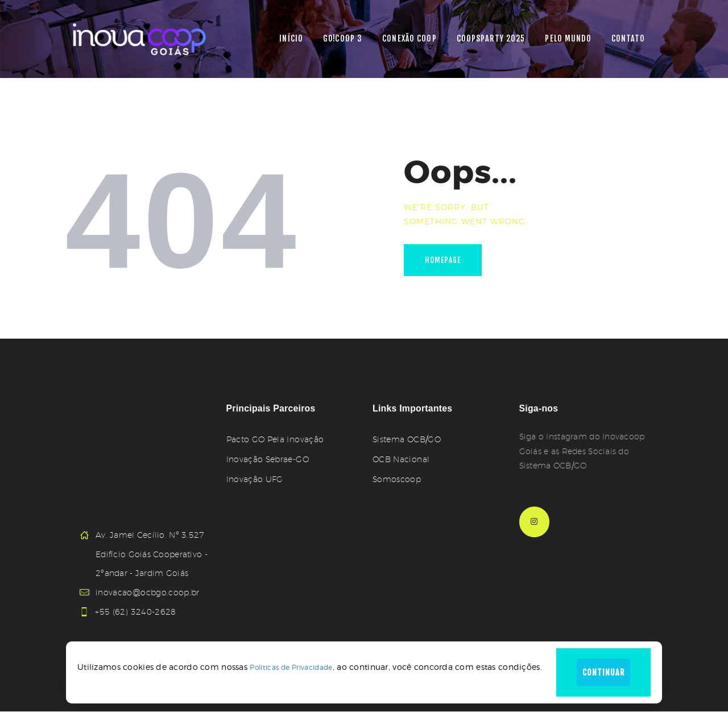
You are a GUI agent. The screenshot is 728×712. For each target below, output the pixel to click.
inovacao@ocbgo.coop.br (147, 592)
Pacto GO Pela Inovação (274, 439)
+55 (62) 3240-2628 (136, 612)
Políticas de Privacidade (289, 666)
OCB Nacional (401, 459)
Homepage (444, 261)
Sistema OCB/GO (406, 439)
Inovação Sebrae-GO (267, 459)
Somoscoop (397, 479)
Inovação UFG (254, 479)
